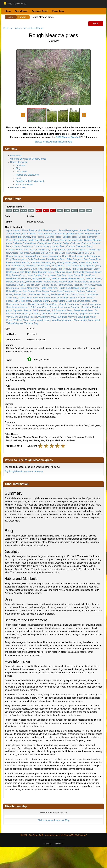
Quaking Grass (87, 288)
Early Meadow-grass (16, 259)
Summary (20, 165)
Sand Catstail (57, 294)
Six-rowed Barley (41, 301)
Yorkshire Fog (31, 323)
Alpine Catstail (13, 230)
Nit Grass (36, 285)
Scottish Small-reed (28, 298)
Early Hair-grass (92, 256)
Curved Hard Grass (55, 253)
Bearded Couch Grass (55, 234)
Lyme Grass (74, 275)
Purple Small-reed (48, 288)
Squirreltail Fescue (22, 310)
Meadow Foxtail (93, 278)
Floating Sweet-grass (67, 263)
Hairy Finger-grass (47, 269)
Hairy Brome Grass (27, 269)
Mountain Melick (34, 282)
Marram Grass (88, 275)
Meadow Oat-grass (16, 282)
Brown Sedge (60, 240)
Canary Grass (44, 243)
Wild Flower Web (15, 4)
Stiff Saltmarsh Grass (62, 310)
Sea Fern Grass (78, 298)
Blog (18, 168)
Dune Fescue (76, 256)
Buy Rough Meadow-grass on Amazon (24, 471)
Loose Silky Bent (58, 275)
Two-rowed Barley (68, 314)
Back (96, 23)
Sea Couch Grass (60, 298)
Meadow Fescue (76, 278)
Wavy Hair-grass (59, 317)
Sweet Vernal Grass (84, 310)
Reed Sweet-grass (66, 291)
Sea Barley (44, 298)
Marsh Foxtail (13, 278)
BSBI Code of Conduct (68, 137)
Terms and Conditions (53, 844)
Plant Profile (16, 156)
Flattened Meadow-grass (43, 263)
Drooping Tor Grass (58, 256)
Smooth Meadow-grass (18, 307)
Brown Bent (46, 240)
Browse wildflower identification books (54, 142)
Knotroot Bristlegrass (84, 272)
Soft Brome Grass (39, 307)
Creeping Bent (58, 250)
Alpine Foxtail (28, 230)
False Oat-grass (75, 259)
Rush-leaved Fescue (39, 294)
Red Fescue (29, 291)
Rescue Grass (21, 294)
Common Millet (41, 246)
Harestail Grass (92, 269)
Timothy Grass (22, 314)
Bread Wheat (20, 240)
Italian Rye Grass (63, 272)
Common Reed (58, 246)
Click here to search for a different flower (23, 28)
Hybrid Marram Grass (43, 272)
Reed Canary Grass (46, 291)
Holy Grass (26, 272)
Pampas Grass (65, 285)
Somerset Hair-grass (60, 307)
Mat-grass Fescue (41, 278)
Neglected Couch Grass (18, 285)
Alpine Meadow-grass (47, 230)
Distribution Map (18, 188)
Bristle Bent (33, 240)
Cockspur (86, 243)
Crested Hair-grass (20, 253)
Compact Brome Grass (18, 250)
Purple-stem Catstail (69, 288)
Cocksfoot (75, 243)
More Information (24, 184)
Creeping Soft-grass (76, 250)
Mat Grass (26, 278)
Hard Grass (77, 269)
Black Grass (24, 237)
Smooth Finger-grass (90, 304)
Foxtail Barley (85, 263)
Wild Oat (18, 320)
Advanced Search (40, 11)
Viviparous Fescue (28, 317)
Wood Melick (81, 320)
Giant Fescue (18, 266)
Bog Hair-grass (70, 237)
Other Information (19, 162)
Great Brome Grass (61, 266)
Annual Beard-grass (68, 230)
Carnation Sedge (61, 243)
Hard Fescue (64, 269)
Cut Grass (71, 253)
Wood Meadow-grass (62, 320)
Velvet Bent (12, 317)
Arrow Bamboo (14, 234)
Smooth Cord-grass (69, 304)
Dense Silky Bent (86, 253)
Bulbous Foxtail (75, 240)
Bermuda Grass (93, 234)
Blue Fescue (38, 237)
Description (21, 172)
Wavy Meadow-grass (79, 317)
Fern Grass (89, 259)
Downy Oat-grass (15, 256)
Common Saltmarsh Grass (79, 246)
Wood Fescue (44, 320)
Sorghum (76, 307)
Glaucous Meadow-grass (38, 266)
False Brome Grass (56, 259)
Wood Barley (30, 320)
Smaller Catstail (28, 304)
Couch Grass (43, 250)
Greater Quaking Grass (84, 266)
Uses (18, 178)
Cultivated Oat (37, 253)
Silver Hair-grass (23, 301)
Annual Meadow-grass (91, 230)
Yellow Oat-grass (15, 323)
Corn (33, 250)
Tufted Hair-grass (50, 314)
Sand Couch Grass (74, 294)
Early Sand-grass (36, 259)
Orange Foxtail (49, 285)
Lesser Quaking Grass (38, 275)
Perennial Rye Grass (84, 285)
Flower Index (58, 11)
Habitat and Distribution (27, 175)
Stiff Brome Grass (41, 310)
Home (8, 11)
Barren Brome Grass (33, 234)
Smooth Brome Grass (48, 304)
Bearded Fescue (75, 234)
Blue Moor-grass (53, 237)
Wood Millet (94, 320)
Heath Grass (13, 272)
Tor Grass (35, 314)
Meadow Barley (59, 278)
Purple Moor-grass (29, 288)
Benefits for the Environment (30, 181)
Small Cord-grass (82, 301)
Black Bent (12, 237)
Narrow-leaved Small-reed (88, 282)
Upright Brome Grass (89, 314)
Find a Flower (21, 11)
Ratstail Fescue (14, 291)
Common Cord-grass (22, 246)
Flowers (22, 17)
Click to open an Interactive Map (54, 820)
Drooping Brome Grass (36, 256)
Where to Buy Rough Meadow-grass (28, 159)
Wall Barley (44, 317)
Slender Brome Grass (61, 301)
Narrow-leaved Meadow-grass (59, 282)
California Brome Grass (25, 243)
